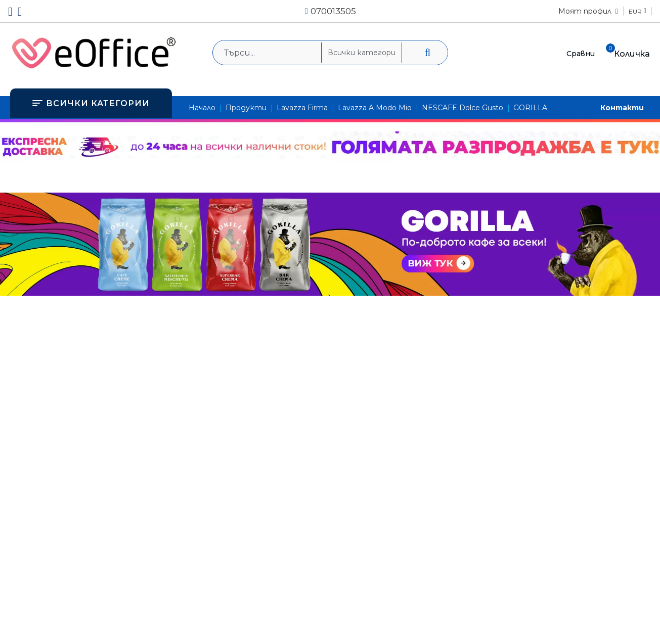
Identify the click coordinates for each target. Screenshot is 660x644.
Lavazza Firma (302, 108)
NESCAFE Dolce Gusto (463, 108)
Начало (202, 108)
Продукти (246, 108)
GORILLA (530, 108)
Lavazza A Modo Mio (375, 108)
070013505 (333, 11)
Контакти (622, 108)
